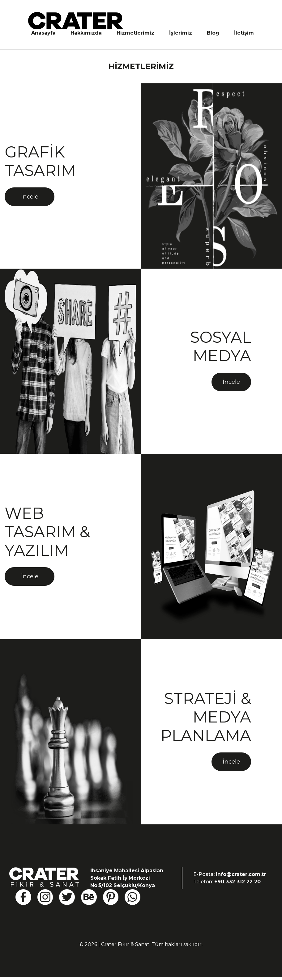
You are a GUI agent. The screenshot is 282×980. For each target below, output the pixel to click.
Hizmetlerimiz (135, 33)
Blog (213, 33)
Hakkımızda (86, 33)
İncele (33, 200)
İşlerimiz (181, 33)
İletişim (244, 33)
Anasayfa (43, 33)
